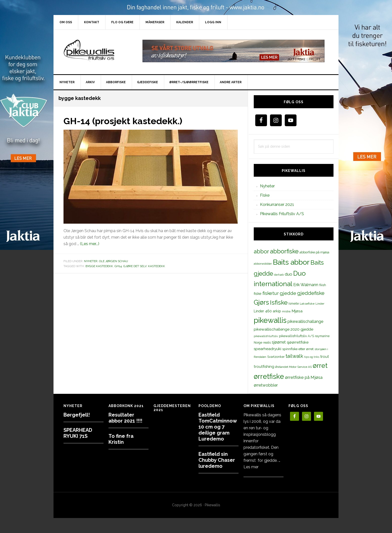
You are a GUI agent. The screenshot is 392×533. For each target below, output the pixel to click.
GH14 (118, 266)
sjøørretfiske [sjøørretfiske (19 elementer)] (298, 342)
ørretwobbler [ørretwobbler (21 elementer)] (266, 385)
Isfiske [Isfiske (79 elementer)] (279, 302)
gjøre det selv (135, 266)
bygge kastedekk (99, 266)
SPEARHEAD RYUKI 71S (78, 433)
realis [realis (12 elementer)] (267, 342)
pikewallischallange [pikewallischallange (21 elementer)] (305, 321)
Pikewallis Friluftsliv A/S (282, 214)
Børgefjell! (77, 415)
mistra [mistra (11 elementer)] (286, 311)
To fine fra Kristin (121, 439)
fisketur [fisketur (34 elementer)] (271, 293)
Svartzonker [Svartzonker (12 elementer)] (276, 357)
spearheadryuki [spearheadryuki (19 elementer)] (267, 349)
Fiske (265, 195)
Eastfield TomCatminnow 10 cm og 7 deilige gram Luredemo (218, 427)
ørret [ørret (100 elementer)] (320, 366)
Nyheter (91, 261)
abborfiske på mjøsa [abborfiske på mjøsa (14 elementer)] (314, 252)
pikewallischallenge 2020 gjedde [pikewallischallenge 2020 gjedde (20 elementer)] (283, 329)
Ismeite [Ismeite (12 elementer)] (294, 303)
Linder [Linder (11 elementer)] (320, 304)
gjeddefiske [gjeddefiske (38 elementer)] (311, 293)
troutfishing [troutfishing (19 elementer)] (264, 367)
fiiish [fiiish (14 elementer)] (323, 285)
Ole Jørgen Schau (113, 261)
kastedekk (156, 266)
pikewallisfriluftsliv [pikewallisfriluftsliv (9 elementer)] (266, 336)
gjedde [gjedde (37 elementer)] (288, 293)
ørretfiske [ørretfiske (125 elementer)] (269, 376)
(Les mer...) (90, 244)
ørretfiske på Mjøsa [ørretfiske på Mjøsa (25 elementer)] (304, 377)
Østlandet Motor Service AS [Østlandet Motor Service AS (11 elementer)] (293, 367)
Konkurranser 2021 (277, 205)
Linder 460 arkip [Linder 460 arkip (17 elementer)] (267, 311)
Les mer (251, 467)
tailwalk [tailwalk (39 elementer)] (294, 356)
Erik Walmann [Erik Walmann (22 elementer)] (306, 285)
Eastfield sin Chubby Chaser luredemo (217, 460)
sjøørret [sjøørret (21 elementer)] (279, 342)
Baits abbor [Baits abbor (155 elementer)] (291, 262)
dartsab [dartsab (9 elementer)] (279, 275)
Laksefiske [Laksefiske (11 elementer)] (307, 304)
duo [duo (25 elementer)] (288, 274)
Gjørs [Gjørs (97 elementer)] (261, 302)
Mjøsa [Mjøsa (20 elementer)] (297, 311)
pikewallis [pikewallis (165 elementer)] (270, 320)
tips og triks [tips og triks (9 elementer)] (312, 357)
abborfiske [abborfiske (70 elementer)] (284, 251)
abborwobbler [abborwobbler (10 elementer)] (263, 264)
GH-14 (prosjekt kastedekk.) (123, 121)
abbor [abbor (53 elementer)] (261, 251)
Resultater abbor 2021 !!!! (125, 418)
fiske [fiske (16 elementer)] (258, 294)
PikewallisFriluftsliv (96, 51)
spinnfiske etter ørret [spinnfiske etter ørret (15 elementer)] (298, 349)
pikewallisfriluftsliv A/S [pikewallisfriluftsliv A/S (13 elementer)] (296, 336)
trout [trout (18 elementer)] (324, 356)
